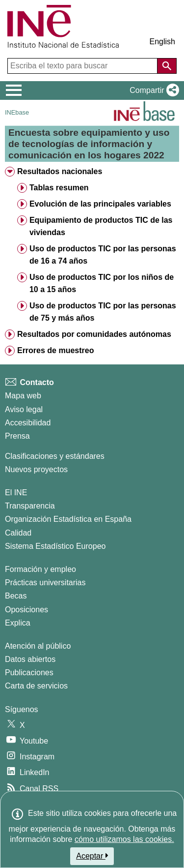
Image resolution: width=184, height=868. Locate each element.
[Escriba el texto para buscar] (83, 66)
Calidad (18, 533)
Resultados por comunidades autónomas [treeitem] (94, 334)
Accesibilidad (28, 423)
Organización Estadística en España (68, 519)
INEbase (17, 112)
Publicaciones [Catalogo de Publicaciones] (29, 673)
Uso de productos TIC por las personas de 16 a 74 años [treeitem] (103, 255)
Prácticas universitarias (45, 583)
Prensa (17, 436)
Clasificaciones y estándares (55, 456)
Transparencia (30, 506)
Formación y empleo (40, 569)
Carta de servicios (36, 686)
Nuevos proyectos (36, 469)
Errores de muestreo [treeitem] (56, 350)
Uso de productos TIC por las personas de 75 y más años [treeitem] (103, 312)
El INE (16, 493)
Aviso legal (24, 409)
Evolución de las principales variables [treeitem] (100, 204)
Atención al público (38, 646)
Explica (18, 623)
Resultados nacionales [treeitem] (60, 171)
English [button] (162, 42)
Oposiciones (26, 610)
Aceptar (92, 856)
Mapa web (23, 396)
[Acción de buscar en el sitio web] (167, 66)
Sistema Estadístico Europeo (55, 546)
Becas (16, 596)
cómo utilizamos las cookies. (124, 839)
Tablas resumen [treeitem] (59, 188)
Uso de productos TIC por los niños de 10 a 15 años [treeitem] (102, 283)
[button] (152, 90)
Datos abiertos (30, 659)
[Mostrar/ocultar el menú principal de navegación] (14, 90)
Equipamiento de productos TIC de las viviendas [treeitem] (101, 226)
